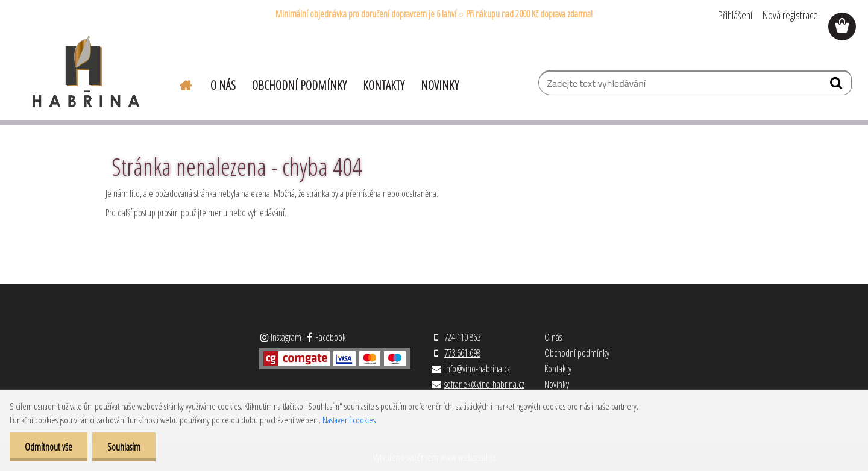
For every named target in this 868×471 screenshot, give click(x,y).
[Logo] (86, 72)
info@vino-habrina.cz (477, 369)
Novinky (440, 85)
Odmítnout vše (49, 447)
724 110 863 (462, 337)
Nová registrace (790, 15)
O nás (223, 85)
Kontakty (384, 85)
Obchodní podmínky (299, 85)
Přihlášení (735, 15)
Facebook (331, 337)
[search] (838, 86)
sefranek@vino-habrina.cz (484, 384)
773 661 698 (462, 353)
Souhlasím (124, 447)
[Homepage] (178, 84)
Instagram (286, 337)
